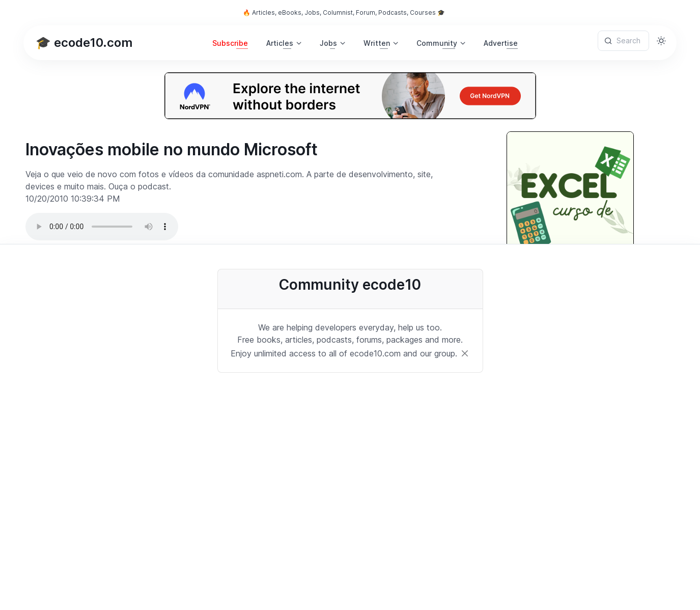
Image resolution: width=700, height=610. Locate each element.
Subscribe (230, 43)
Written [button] (377, 43)
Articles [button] (280, 43)
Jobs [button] (328, 43)
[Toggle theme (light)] (661, 41)
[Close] (465, 353)
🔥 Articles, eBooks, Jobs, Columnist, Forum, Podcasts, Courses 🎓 (344, 12)
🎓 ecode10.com (84, 43)
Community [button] (437, 43)
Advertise (501, 43)
